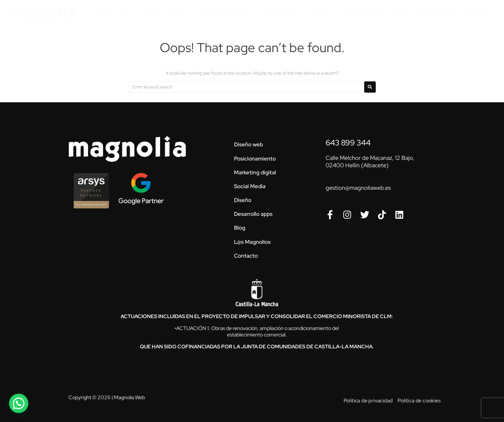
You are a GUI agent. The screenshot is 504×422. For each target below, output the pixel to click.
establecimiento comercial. (257, 335)
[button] (19, 403)
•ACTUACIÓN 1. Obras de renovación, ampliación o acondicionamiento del (257, 328)
